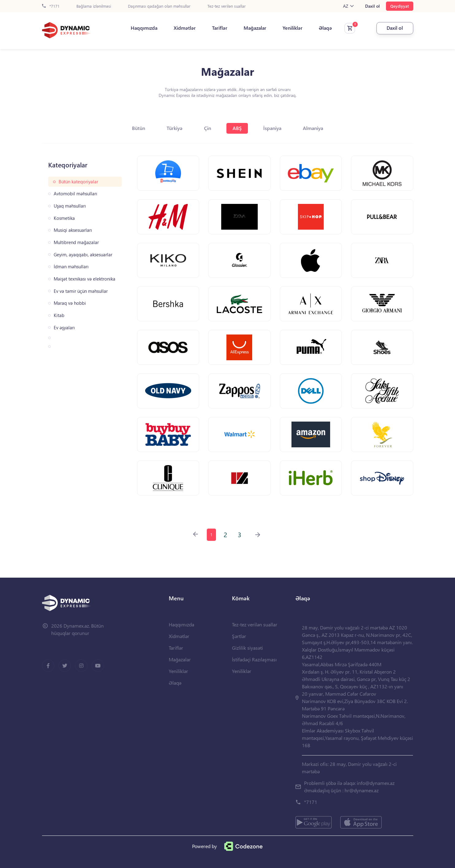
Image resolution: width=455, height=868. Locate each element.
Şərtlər (239, 636)
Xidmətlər (185, 28)
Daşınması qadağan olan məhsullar (159, 6)
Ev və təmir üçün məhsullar (81, 291)
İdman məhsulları (71, 267)
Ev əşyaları (64, 328)
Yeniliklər (293, 28)
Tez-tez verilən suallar (227, 6)
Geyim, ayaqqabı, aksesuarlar (83, 255)
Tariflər (220, 28)
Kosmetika (64, 218)
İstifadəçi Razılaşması (254, 659)
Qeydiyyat (400, 6)
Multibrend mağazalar (76, 242)
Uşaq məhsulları (70, 206)
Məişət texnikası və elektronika (85, 279)
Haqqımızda (144, 28)
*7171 (51, 6)
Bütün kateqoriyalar (78, 182)
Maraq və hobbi (70, 303)
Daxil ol (372, 6)
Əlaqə (325, 28)
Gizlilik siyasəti (247, 648)
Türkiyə (175, 128)
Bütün (139, 128)
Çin (208, 128)
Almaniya (313, 128)
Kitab (59, 315)
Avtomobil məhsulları (75, 194)
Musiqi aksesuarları (73, 230)
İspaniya (272, 128)
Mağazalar (255, 28)
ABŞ (237, 128)
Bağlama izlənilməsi (94, 6)
